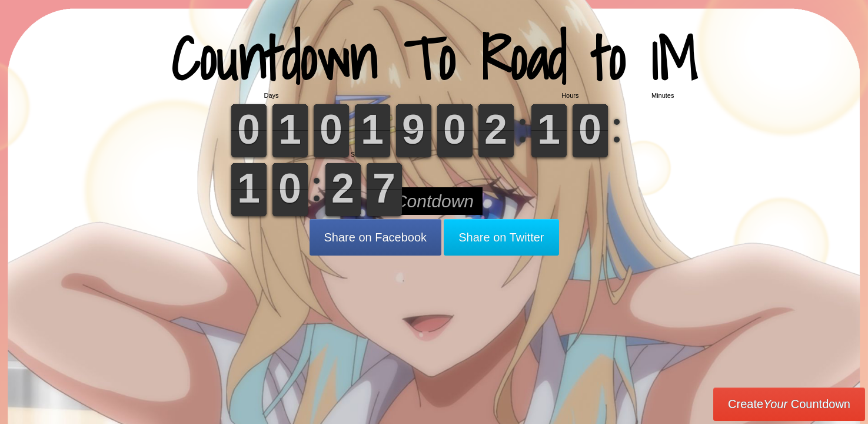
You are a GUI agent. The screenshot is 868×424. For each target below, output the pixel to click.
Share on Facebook (376, 237)
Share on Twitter (501, 237)
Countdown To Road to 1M (434, 59)
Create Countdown (789, 404)
